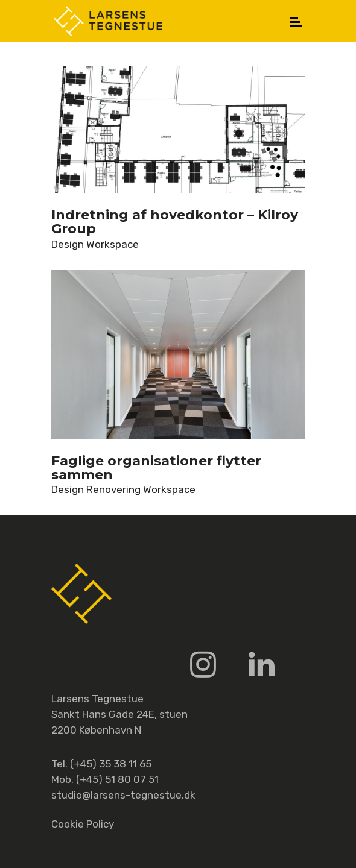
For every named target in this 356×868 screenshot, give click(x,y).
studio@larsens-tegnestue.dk (123, 795)
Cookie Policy (83, 824)
